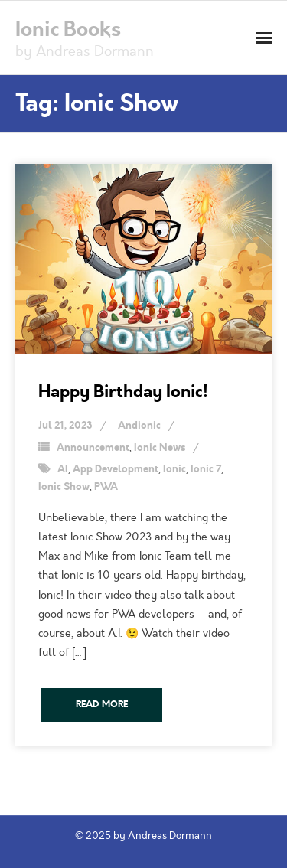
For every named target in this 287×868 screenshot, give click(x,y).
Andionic (139, 426)
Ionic (174, 469)
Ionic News (160, 448)
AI (63, 469)
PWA (106, 487)
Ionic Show (64, 487)
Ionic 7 (206, 469)
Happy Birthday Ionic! (123, 392)
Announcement (93, 448)
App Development (116, 469)
